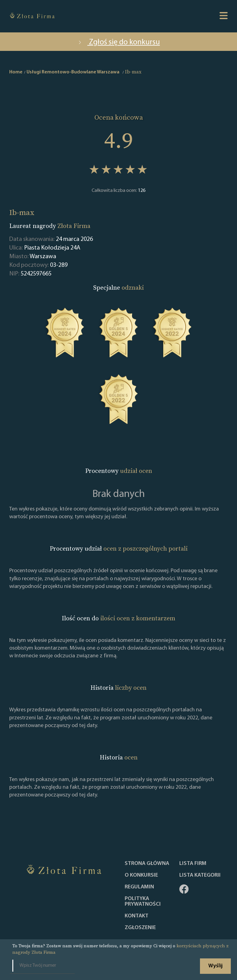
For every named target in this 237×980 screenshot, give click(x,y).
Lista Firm (193, 864)
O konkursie (141, 875)
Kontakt (137, 916)
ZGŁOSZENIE (140, 928)
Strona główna (147, 864)
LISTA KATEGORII (200, 875)
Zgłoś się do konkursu (118, 42)
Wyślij (215, 966)
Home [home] (16, 72)
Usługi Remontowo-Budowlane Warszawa (73, 72)
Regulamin (139, 887)
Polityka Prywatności (143, 902)
